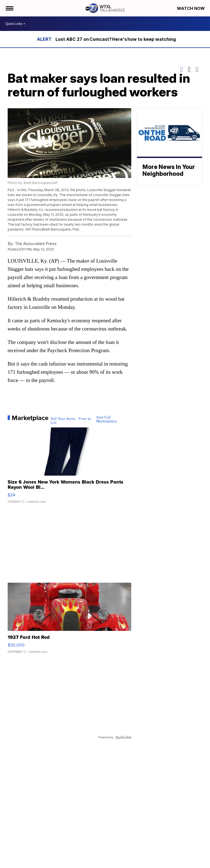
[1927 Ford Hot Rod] (70, 621)
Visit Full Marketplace (107, 419)
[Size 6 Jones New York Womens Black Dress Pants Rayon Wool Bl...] (70, 468)
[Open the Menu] (9, 8)
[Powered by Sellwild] (123, 737)
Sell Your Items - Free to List (71, 421)
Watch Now (191, 8)
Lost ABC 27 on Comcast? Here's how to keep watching (116, 39)
